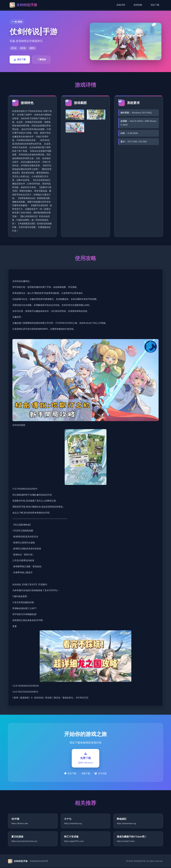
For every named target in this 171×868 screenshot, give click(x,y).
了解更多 (42, 59)
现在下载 (155, 5)
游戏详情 (121, 5)
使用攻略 (138, 5)
